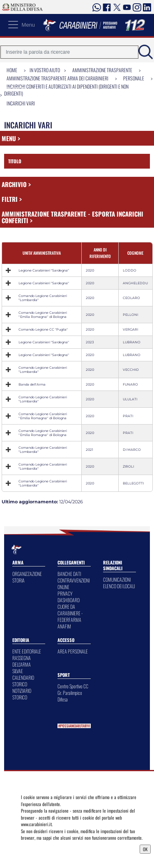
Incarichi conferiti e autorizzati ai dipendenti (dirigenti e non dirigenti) (66, 90)
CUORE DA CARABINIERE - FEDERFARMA (70, 613)
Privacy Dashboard (40, 848)
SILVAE (18, 671)
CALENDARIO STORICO (23, 681)
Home (12, 70)
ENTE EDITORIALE (27, 651)
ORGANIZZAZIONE (27, 574)
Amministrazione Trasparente (102, 70)
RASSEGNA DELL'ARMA (22, 661)
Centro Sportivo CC (73, 686)
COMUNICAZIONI (117, 579)
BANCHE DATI (69, 574)
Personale (134, 78)
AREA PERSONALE (73, 651)
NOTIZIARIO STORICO (22, 694)
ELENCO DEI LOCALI (119, 586)
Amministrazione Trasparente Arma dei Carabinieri (57, 78)
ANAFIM (64, 626)
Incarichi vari (21, 103)
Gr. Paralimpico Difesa (70, 696)
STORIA (18, 580)
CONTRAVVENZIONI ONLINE (74, 584)
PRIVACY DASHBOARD (69, 597)
